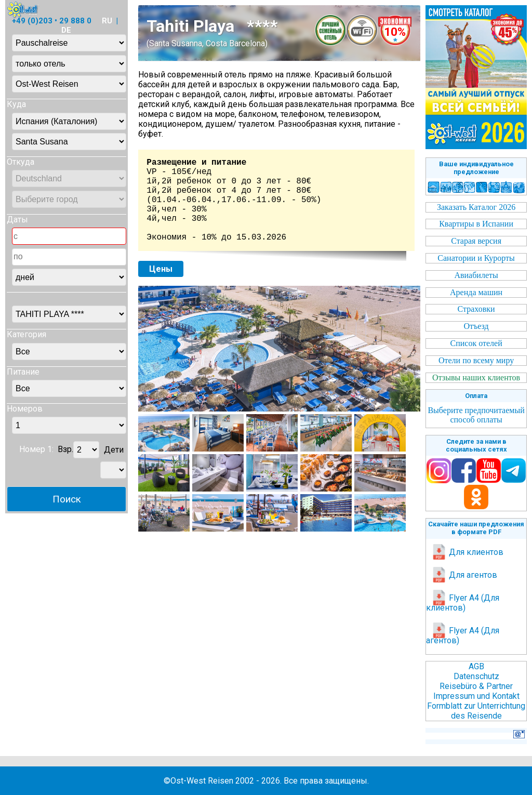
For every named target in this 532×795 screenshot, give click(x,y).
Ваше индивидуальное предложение (476, 168)
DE (66, 30)
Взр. (65, 450)
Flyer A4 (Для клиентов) (463, 603)
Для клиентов (467, 552)
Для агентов (464, 575)
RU (107, 21)
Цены (161, 269)
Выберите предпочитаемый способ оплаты (476, 415)
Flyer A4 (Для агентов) (463, 635)
